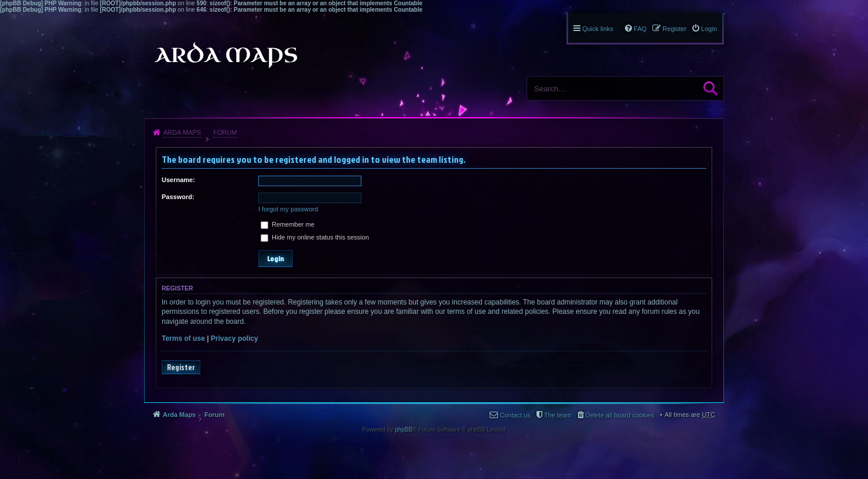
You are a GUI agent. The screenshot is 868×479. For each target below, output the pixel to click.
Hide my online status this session (315, 237)
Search (710, 88)
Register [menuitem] (674, 29)
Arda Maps (182, 132)
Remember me (288, 224)
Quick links (598, 29)
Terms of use (183, 338)
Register (181, 367)
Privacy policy (235, 338)
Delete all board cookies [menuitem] (620, 415)
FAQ (640, 29)
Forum (225, 132)
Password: (178, 197)
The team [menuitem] (558, 415)
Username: (178, 180)
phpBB (404, 430)
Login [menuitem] (709, 29)
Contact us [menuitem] (515, 415)
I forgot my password (288, 209)
